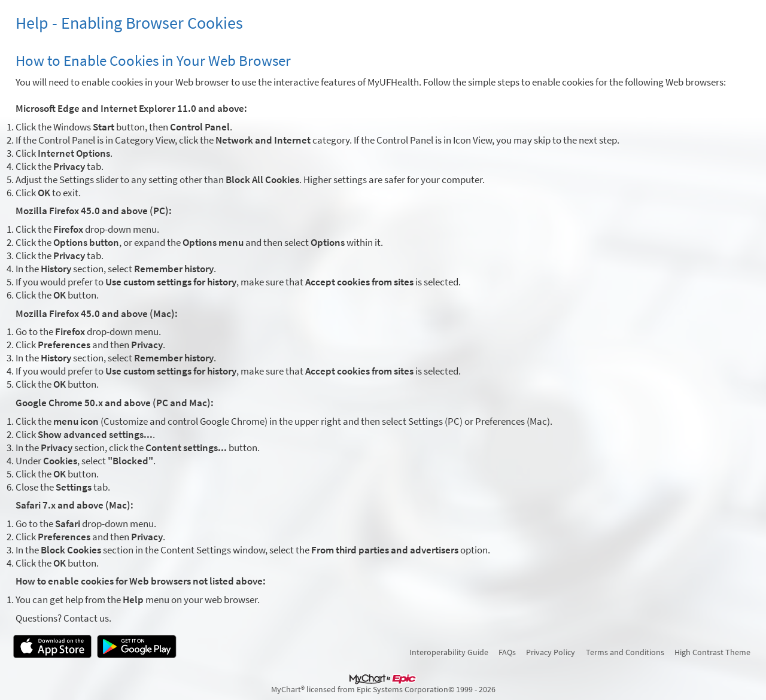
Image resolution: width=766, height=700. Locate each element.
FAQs (507, 652)
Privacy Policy (551, 652)
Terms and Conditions (625, 652)
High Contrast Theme (712, 652)
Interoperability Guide (449, 652)
